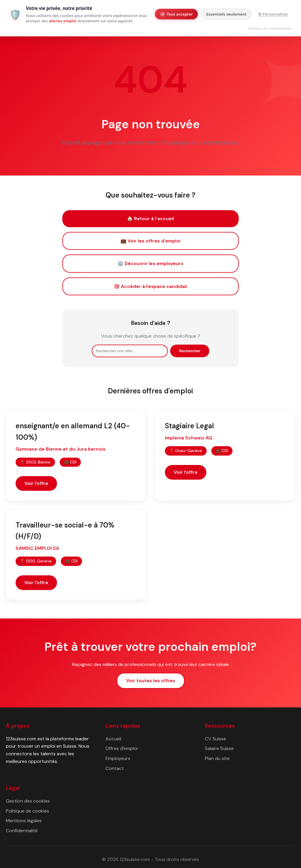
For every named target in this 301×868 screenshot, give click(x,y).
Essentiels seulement (226, 14)
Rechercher (190, 351)
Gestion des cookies (28, 801)
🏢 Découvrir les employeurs (150, 263)
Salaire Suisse (219, 748)
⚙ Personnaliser (273, 14)
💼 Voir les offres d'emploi (150, 241)
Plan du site (217, 758)
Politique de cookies (27, 811)
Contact (115, 768)
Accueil (113, 739)
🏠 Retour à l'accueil (150, 219)
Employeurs (118, 758)
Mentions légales (24, 821)
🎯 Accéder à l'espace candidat (150, 286)
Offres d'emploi (122, 748)
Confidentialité (22, 831)
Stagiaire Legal (189, 426)
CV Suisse (215, 739)
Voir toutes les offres (151, 681)
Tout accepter (177, 14)
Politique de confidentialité (270, 28)
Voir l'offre (36, 483)
